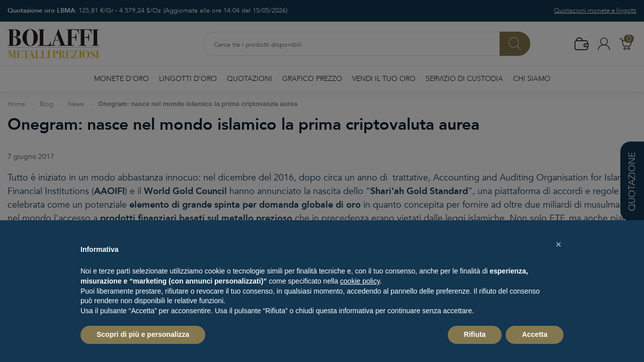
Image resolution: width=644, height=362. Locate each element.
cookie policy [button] (360, 281)
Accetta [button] (535, 334)
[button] (558, 244)
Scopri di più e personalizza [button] (143, 334)
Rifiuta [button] (475, 334)
